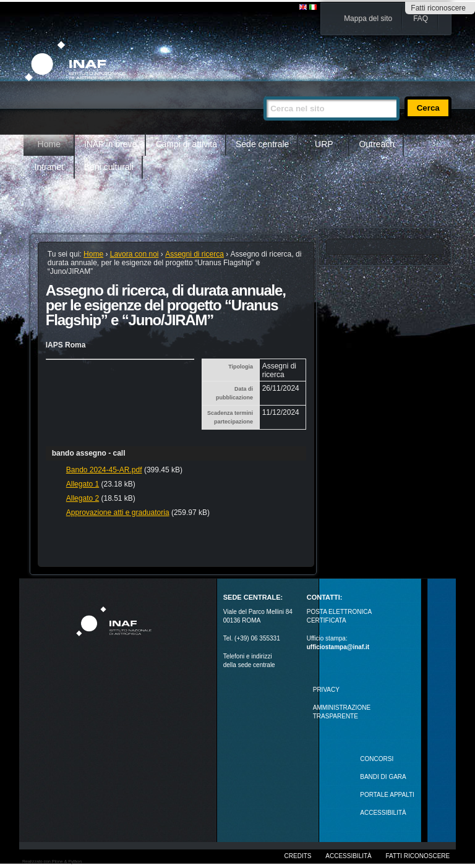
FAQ (421, 19)
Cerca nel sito (263, 91)
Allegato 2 (83, 498)
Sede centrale (262, 144)
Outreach (377, 144)
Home (49, 144)
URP (324, 144)
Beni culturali (109, 167)
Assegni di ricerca (195, 254)
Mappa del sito (368, 19)
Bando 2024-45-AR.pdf (104, 470)
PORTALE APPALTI (387, 795)
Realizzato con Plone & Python (52, 862)
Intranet (49, 167)
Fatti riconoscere (438, 8)
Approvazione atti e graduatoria (118, 513)
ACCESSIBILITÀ (383, 813)
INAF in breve (111, 144)
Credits (298, 856)
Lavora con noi (135, 254)
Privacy (326, 690)
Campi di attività (186, 144)
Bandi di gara (383, 777)
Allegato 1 (83, 484)
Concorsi (377, 759)
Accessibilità (348, 856)
